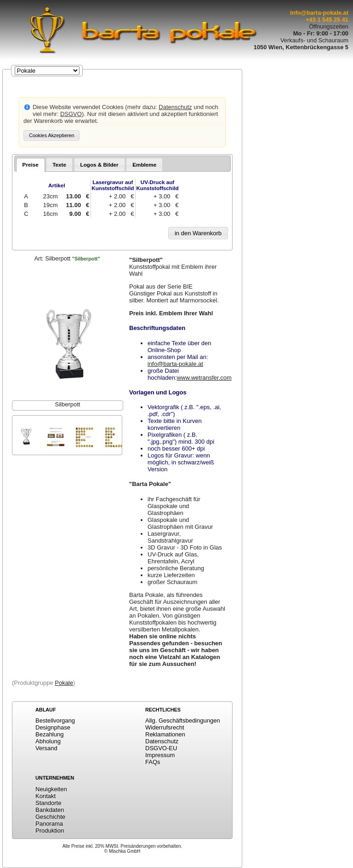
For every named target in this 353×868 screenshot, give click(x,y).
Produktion (50, 830)
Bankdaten (50, 810)
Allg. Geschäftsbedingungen (183, 720)
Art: (67, 258)
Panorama (49, 824)
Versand (46, 748)
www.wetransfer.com (204, 378)
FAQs (153, 762)
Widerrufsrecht (165, 727)
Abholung (48, 741)
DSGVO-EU (161, 748)
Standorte (48, 803)
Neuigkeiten (51, 789)
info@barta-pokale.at (319, 13)
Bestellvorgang (55, 720)
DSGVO (71, 114)
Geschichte (50, 817)
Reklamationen (165, 734)
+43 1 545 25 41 (327, 20)
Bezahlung (49, 734)
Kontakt (46, 796)
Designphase (53, 727)
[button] (51, 136)
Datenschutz (175, 107)
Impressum (160, 755)
